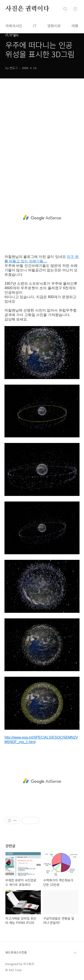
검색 (65, 9)
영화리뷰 (54, 26)
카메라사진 (14, 26)
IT (35, 26)
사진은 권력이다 (27, 9)
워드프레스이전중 (16, 952)
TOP (75, 953)
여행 (75, 26)
